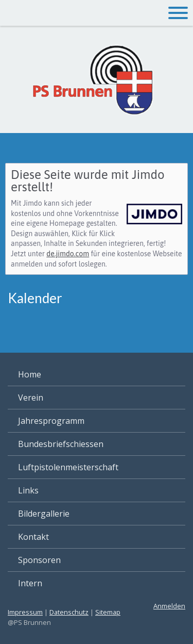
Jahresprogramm (51, 421)
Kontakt (33, 537)
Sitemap (108, 612)
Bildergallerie (44, 514)
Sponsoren (39, 560)
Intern (30, 583)
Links (28, 490)
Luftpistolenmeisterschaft (68, 467)
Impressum (25, 612)
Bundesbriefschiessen (61, 444)
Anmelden (169, 606)
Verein (31, 398)
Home (30, 374)
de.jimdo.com (68, 254)
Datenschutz (69, 612)
